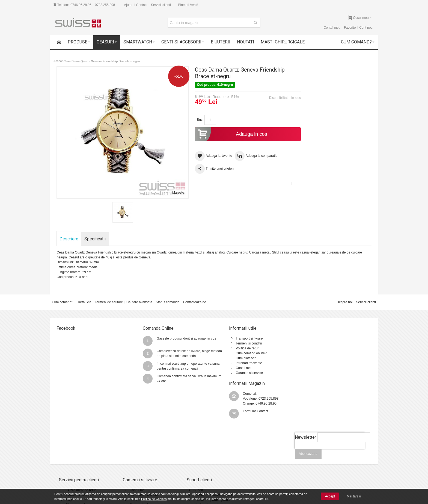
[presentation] (329, 412)
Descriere (69, 234)
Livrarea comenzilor (139, 460)
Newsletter (305, 398)
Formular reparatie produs (203, 460)
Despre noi (344, 297)
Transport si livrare (238, 334)
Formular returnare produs (203, 455)
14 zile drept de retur (81, 450)
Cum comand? (63, 297)
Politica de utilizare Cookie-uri (264, 465)
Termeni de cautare (109, 297)
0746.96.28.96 (81, 5)
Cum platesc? (234, 353)
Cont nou (366, 28)
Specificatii (95, 234)
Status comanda (168, 297)
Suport (71, 460)
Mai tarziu (354, 496)
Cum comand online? (240, 349)
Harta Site (84, 297)
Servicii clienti (161, 5)
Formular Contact (324, 351)
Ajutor (128, 5)
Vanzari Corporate (138, 470)
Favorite (350, 28)
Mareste (173, 188)
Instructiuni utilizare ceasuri (204, 470)
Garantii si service (79, 455)
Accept (330, 496)
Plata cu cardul (77, 465)
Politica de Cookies (154, 499)
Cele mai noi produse (140, 465)
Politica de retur (235, 344)
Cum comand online (139, 455)
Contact (142, 5)
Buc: (196, 120)
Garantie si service (238, 368)
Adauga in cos (225, 134)
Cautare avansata (139, 297)
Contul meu (332, 28)
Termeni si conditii (237, 339)
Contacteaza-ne (194, 297)
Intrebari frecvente (237, 358)
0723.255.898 (105, 5)
